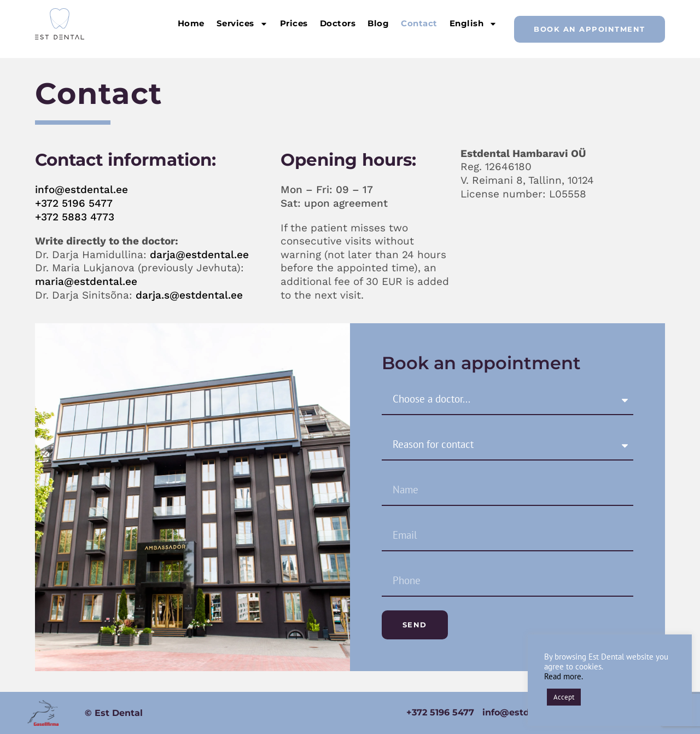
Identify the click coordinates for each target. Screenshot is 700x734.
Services (242, 24)
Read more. (564, 676)
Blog (378, 23)
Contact (419, 23)
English (474, 24)
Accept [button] (564, 697)
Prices (294, 23)
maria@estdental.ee (86, 281)
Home (191, 23)
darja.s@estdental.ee (189, 295)
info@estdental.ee (81, 190)
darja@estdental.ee (199, 255)
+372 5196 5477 (74, 203)
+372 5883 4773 (75, 217)
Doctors (338, 23)
